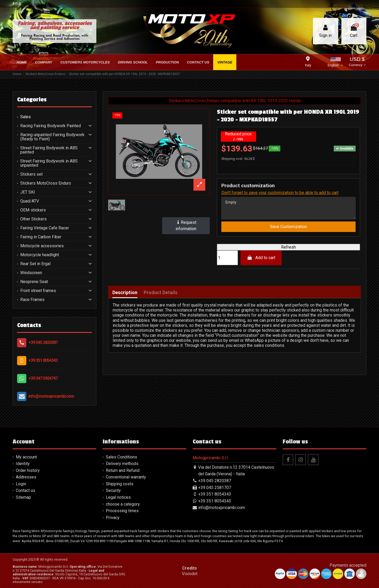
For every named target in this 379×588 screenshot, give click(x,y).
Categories (32, 100)
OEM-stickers (33, 210)
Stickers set (31, 174)
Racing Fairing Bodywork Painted (51, 126)
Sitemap (23, 497)
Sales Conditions (121, 457)
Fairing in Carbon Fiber (41, 237)
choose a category (123, 504)
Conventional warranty (126, 477)
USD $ (357, 62)
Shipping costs (120, 484)
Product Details (161, 295)
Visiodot (190, 574)
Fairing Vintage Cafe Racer (45, 228)
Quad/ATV (30, 201)
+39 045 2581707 (215, 488)
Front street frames (38, 291)
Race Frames (32, 300)
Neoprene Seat (34, 282)
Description (125, 295)
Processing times (122, 511)
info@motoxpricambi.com (51, 396)
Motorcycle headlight (40, 255)
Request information (186, 226)
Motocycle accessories (42, 246)
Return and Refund (123, 470)
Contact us (26, 490)
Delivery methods (122, 464)
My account (26, 457)
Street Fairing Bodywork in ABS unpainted (49, 163)
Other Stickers (33, 219)
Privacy (113, 518)
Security (113, 490)
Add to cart (261, 260)
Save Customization (288, 229)
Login (21, 484)
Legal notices (118, 497)
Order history (28, 470)
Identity (23, 464)
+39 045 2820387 (43, 342)
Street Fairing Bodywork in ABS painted (49, 150)
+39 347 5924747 (43, 378)
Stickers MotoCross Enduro (46, 183)
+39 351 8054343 (43, 360)
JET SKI (28, 192)
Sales (26, 117)
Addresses (26, 477)
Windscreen (31, 273)
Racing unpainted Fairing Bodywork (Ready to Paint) (52, 137)
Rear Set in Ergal (35, 264)
